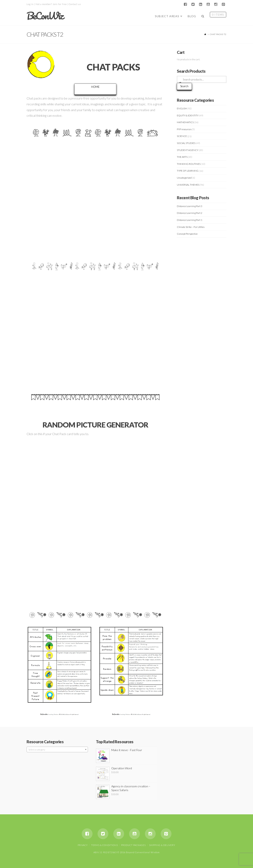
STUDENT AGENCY (188, 150)
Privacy (83, 845)
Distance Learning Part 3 (190, 206)
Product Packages (133, 845)
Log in (30, 4)
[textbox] (57, 750)
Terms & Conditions (105, 845)
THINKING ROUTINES (189, 164)
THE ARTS (182, 157)
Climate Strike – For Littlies (191, 227)
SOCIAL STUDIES (186, 143)
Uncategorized (184, 178)
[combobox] (57, 749)
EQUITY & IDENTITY (188, 115)
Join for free (60, 4)
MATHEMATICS (185, 122)
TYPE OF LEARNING (188, 171)
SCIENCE (182, 136)
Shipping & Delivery (162, 845)
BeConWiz (45, 16)
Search (184, 86)
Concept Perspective (187, 234)
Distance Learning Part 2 (190, 213)
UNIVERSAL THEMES (188, 185)
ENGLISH (182, 108)
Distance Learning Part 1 (190, 220)
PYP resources (184, 129)
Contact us (75, 4)
